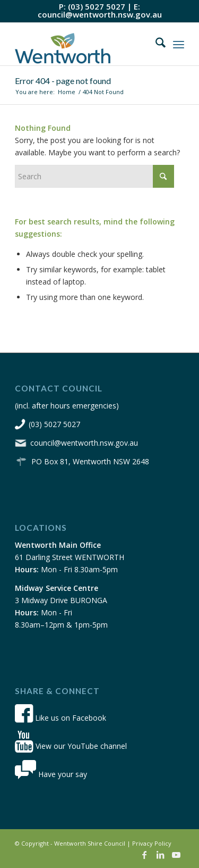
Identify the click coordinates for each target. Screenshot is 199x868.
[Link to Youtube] (176, 855)
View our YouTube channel (71, 746)
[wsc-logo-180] (83, 44)
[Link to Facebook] (144, 855)
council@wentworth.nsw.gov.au (100, 14)
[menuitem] (155, 44)
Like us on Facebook (60, 718)
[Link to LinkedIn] (160, 855)
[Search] (155, 44)
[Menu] (179, 44)
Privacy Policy (152, 843)
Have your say (51, 774)
